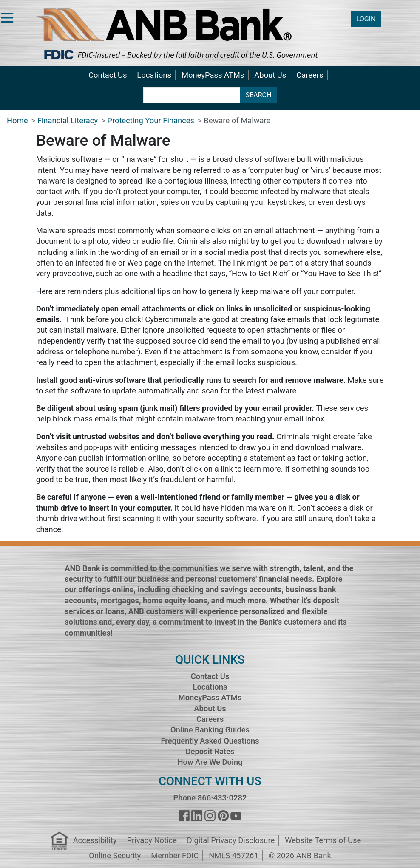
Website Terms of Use (323, 840)
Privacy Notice (152, 840)
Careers (310, 75)
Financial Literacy (68, 120)
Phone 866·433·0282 (210, 798)
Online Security (115, 855)
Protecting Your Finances (151, 120)
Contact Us (108, 75)
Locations (154, 75)
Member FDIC (175, 855)
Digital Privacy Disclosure (231, 840)
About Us (270, 75)
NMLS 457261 (234, 855)
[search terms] (192, 95)
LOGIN (366, 19)
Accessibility (95, 840)
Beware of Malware (237, 120)
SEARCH (259, 95)
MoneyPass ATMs (213, 75)
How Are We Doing (210, 762)
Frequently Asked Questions (210, 741)
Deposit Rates (210, 751)
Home (17, 120)
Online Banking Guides (210, 730)
